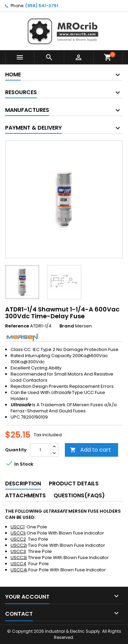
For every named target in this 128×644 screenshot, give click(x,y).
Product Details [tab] (74, 484)
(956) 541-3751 (42, 6)
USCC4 (18, 564)
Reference (17, 326)
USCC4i (19, 570)
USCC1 (18, 527)
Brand (67, 326)
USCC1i (18, 533)
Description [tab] (23, 484)
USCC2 (18, 539)
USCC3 (18, 551)
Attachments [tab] (25, 495)
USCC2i (19, 545)
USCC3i (19, 558)
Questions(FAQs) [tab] (79, 495)
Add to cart (90, 450)
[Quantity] (40, 450)
